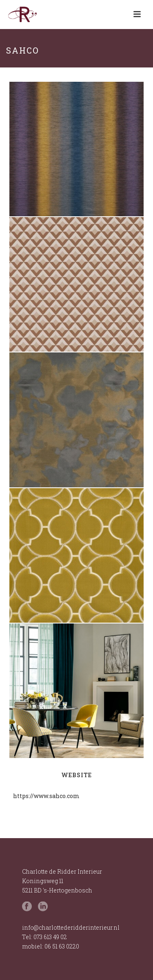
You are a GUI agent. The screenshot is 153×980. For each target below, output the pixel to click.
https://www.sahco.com (46, 796)
